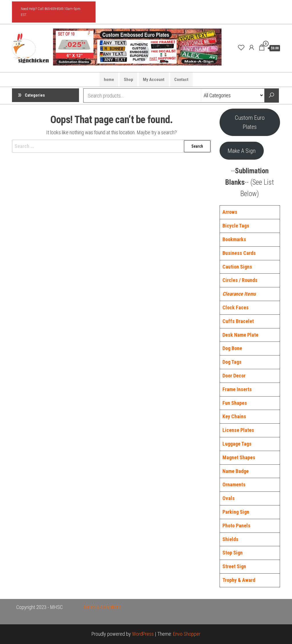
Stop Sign (233, 553)
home (109, 80)
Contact (181, 80)
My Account (154, 80)
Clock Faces (236, 307)
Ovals (229, 498)
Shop (128, 80)
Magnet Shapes (239, 457)
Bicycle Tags (236, 226)
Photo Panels (236, 526)
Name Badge (236, 471)
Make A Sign (242, 151)
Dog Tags (232, 362)
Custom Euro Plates (250, 122)
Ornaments (234, 484)
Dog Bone (232, 348)
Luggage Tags (237, 444)
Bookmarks (234, 239)
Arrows (230, 212)
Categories (35, 96)
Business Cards (239, 253)
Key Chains (234, 416)
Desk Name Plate (240, 335)
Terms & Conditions (102, 607)
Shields (230, 539)
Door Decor (234, 376)
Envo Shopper (187, 634)
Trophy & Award (239, 580)
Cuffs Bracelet (238, 321)
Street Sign (234, 566)
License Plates (238, 430)
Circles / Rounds (240, 280)
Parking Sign (236, 512)
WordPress (143, 634)
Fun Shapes (235, 403)
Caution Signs (237, 267)
